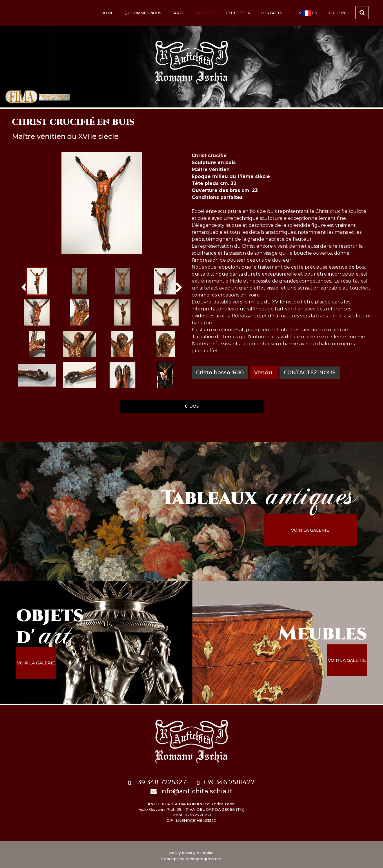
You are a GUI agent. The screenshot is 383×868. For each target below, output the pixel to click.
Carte (178, 13)
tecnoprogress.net (204, 856)
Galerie (205, 13)
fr (308, 13)
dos (191, 406)
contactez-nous (311, 372)
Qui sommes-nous (142, 13)
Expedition (238, 13)
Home (107, 13)
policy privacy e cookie (191, 850)
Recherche (348, 13)
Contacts (271, 13)
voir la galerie (318, 530)
